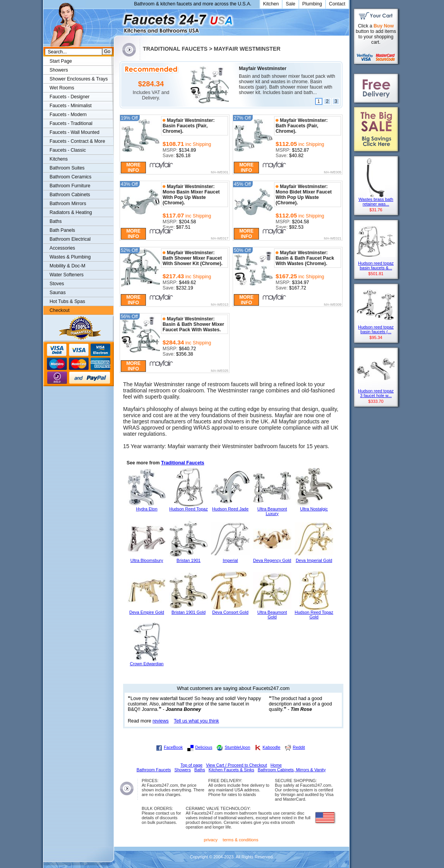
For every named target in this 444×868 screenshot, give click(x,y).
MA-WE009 (333, 305)
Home (276, 765)
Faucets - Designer (69, 97)
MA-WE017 (220, 239)
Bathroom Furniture (70, 186)
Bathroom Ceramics (70, 177)
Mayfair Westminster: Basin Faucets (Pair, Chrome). (189, 126)
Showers (59, 70)
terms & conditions (240, 840)
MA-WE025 (220, 371)
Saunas (58, 293)
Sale (291, 4)
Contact (337, 4)
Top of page (191, 765)
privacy (211, 840)
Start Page (61, 61)
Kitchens (59, 159)
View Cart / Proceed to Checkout (237, 765)
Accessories (62, 248)
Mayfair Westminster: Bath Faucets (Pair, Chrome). (302, 126)
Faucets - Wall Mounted (75, 132)
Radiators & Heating (71, 212)
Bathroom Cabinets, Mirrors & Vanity (292, 770)
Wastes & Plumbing (70, 257)
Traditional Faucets (183, 463)
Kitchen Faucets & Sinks (231, 770)
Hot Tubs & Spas (67, 301)
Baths (56, 221)
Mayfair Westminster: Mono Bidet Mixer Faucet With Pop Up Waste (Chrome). (304, 195)
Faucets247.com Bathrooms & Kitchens (117, 21)
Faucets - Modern (68, 115)
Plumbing (312, 4)
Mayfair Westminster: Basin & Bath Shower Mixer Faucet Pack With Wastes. (193, 324)
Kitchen (271, 4)
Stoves (57, 284)
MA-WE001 (220, 173)
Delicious (204, 747)
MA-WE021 (333, 239)
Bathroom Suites (67, 168)
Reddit (299, 747)
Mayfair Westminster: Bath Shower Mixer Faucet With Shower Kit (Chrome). (193, 258)
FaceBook (173, 747)
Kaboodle (271, 747)
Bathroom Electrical (70, 239)
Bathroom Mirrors (68, 204)
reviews (161, 721)
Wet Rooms (62, 88)
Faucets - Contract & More (77, 141)
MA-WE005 (333, 173)
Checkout (60, 310)
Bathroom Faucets (154, 770)
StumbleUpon (237, 747)
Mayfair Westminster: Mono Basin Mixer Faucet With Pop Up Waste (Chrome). (191, 195)
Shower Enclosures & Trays (79, 79)
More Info (133, 168)
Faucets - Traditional (71, 123)
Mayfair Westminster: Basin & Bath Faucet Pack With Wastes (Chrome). (305, 258)
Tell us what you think (196, 721)
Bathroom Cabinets (70, 195)
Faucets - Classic (68, 150)
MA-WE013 (220, 305)
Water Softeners (67, 275)
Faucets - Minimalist (71, 106)
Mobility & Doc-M (67, 266)
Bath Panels (62, 230)
